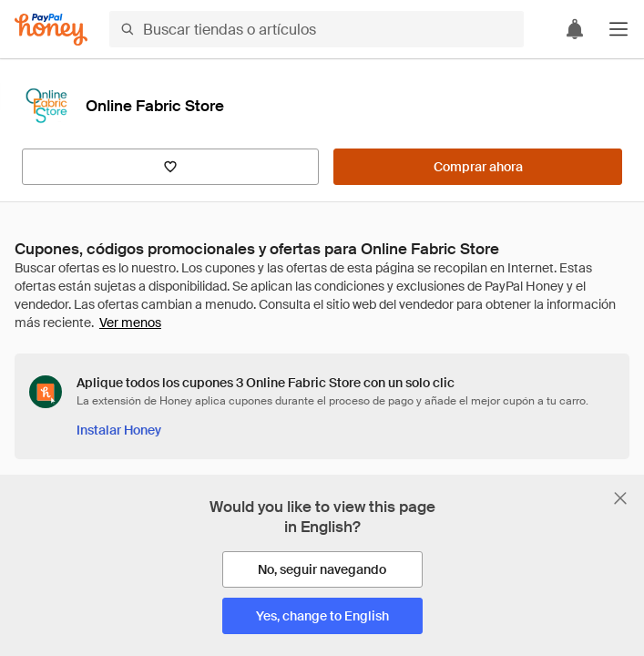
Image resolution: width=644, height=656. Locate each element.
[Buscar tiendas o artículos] (317, 29)
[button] (618, 29)
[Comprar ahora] (478, 167)
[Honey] (51, 30)
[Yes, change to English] (322, 616)
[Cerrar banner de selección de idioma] (620, 498)
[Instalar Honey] (119, 430)
